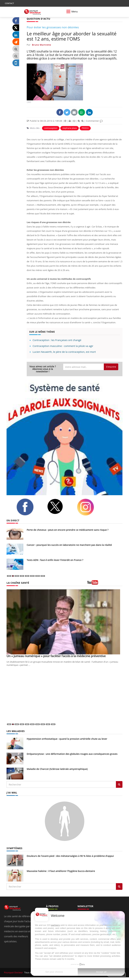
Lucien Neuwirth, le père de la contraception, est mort (64, 352)
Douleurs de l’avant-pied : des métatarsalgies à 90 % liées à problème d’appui (70, 855)
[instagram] (90, 507)
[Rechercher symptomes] (119, 886)
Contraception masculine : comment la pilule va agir (63, 346)
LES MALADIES (15, 731)
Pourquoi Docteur (14, 972)
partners (55, 925)
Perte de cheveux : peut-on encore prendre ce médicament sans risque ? (68, 530)
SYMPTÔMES (14, 848)
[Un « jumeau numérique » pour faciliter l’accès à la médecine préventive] (64, 622)
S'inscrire (111, 367)
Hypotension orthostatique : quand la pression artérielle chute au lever (67, 738)
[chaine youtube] (105, 583)
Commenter (94, 121)
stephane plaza (70, 128)
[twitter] (59, 506)
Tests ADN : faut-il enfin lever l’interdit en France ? (55, 560)
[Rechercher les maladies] (119, 784)
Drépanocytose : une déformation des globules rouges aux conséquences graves (72, 754)
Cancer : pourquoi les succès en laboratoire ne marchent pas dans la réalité (69, 545)
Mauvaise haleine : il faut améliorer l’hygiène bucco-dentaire (61, 870)
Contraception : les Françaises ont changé (57, 340)
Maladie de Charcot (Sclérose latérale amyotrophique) (57, 769)
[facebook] (29, 507)
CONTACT (9, 3)
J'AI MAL (12, 792)
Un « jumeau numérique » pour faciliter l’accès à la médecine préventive (56, 656)
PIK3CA (85, 128)
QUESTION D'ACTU (38, 19)
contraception (51, 128)
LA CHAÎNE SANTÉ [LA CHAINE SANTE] (17, 583)
